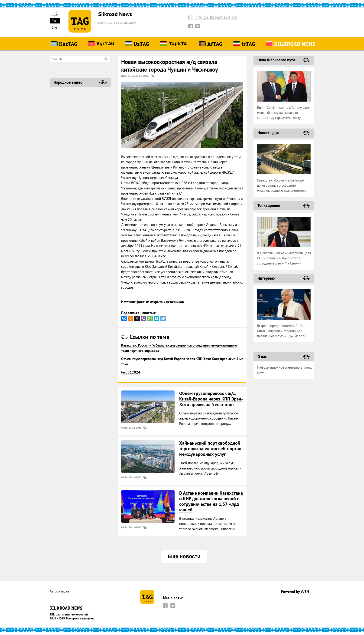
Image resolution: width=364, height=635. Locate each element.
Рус (54, 21)
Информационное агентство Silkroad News (285, 370)
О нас (262, 357)
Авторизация (59, 591)
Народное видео (68, 82)
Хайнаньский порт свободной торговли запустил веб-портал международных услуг (210, 449)
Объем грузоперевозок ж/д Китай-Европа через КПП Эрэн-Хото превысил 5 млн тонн (211, 399)
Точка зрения (269, 205)
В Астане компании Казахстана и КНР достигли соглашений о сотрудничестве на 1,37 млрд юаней (211, 501)
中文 (55, 14)
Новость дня (268, 133)
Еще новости (184, 556)
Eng (54, 28)
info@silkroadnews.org (216, 17)
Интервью (266, 278)
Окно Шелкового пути (276, 60)
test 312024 (131, 372)
